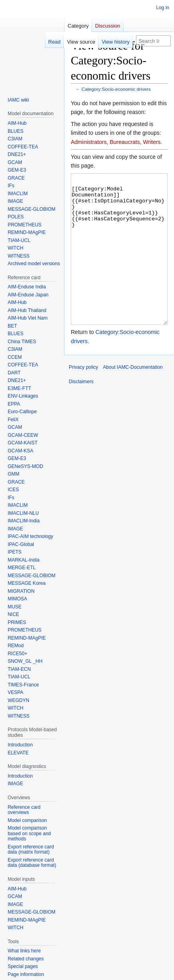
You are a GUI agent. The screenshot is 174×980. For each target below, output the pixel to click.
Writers (152, 142)
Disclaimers (81, 412)
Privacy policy (83, 397)
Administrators (89, 142)
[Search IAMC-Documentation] (153, 41)
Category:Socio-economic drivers (116, 89)
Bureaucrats (125, 142)
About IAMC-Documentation (133, 397)
